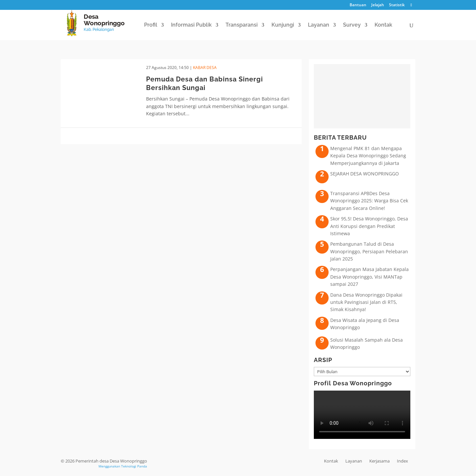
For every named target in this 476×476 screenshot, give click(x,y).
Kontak (383, 25)
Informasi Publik (191, 25)
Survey (352, 25)
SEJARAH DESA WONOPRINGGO (365, 174)
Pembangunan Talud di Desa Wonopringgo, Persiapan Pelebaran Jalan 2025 (369, 251)
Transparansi (242, 25)
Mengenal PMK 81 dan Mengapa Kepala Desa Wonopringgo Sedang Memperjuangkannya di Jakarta (368, 156)
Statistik (397, 5)
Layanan (319, 25)
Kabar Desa (205, 68)
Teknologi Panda (134, 466)
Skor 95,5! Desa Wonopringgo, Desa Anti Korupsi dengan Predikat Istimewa (369, 226)
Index (402, 461)
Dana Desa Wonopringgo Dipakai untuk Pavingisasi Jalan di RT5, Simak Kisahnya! (366, 302)
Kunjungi (283, 25)
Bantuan (358, 5)
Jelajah (378, 5)
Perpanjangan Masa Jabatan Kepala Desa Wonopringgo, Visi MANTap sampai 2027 (369, 277)
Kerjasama (379, 461)
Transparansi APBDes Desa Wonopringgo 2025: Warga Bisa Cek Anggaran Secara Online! (369, 201)
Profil (151, 25)
